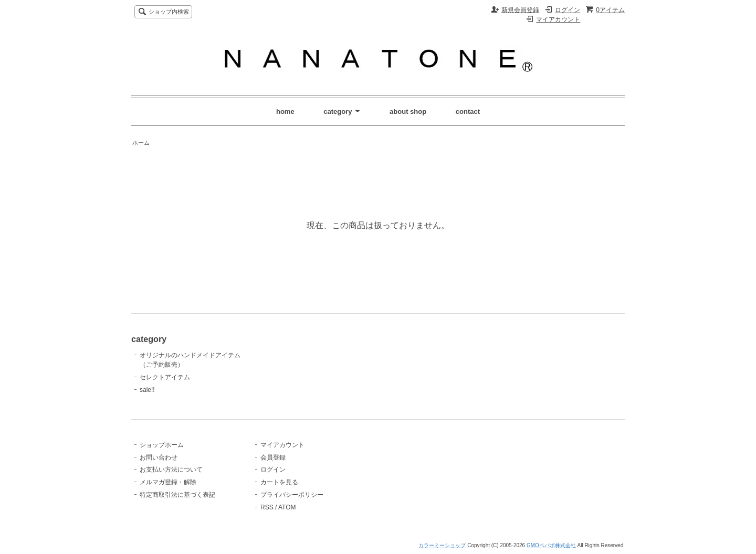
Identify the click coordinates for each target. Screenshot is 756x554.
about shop (408, 111)
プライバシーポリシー (292, 495)
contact (468, 111)
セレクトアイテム (165, 377)
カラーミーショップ (442, 545)
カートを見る (279, 482)
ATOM (287, 507)
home (285, 111)
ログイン (568, 10)
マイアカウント (558, 19)
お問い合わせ (159, 457)
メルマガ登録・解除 (168, 482)
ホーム (141, 143)
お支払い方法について (171, 470)
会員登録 (273, 457)
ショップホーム (162, 445)
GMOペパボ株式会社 (551, 545)
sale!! (147, 390)
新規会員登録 (520, 10)
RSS (267, 507)
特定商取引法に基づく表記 (177, 495)
